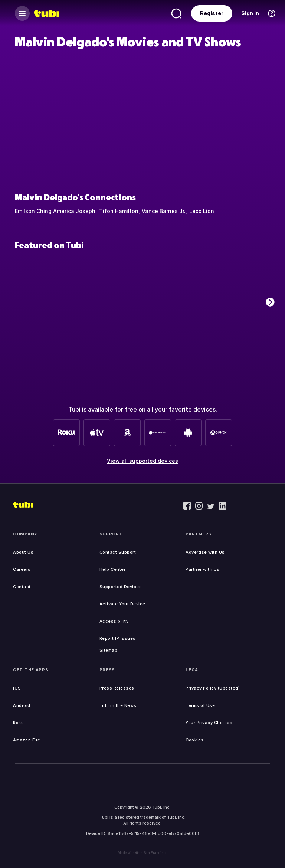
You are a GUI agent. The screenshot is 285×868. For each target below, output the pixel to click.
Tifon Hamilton (119, 211)
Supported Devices (121, 587)
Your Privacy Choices (209, 723)
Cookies (195, 740)
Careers (22, 569)
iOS (17, 688)
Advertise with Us (205, 552)
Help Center (113, 569)
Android (22, 705)
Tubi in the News (118, 705)
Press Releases (117, 688)
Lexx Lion (202, 211)
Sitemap (109, 650)
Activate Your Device (122, 604)
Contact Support (118, 552)
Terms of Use (200, 705)
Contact (22, 587)
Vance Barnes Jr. (164, 211)
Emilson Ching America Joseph (55, 211)
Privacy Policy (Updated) (213, 688)
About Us (23, 552)
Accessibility (114, 621)
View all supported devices (142, 461)
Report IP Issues (118, 638)
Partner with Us (203, 569)
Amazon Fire (27, 740)
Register (212, 13)
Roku (18, 723)
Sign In (250, 13)
